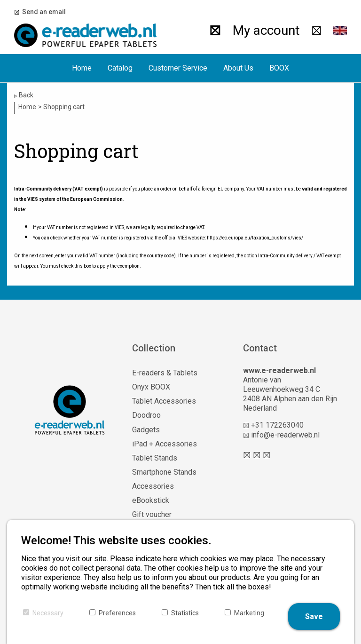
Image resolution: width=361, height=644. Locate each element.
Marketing (249, 613)
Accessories (153, 486)
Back (24, 95)
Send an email (43, 12)
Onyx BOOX (151, 387)
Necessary (48, 613)
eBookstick (151, 500)
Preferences (117, 613)
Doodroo (146, 415)
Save (314, 616)
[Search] (215, 31)
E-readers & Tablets (165, 373)
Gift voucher (152, 514)
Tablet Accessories (164, 401)
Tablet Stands (155, 458)
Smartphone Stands (164, 472)
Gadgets (146, 430)
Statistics (185, 613)
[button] (340, 31)
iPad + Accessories (165, 444)
